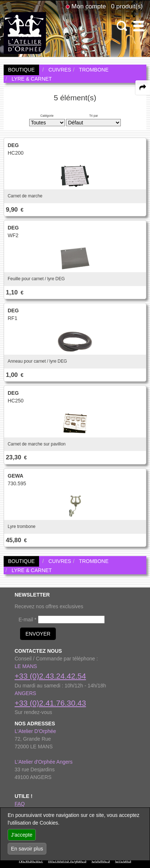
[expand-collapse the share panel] (143, 88)
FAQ (20, 804)
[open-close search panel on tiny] (122, 26)
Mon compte (89, 6)
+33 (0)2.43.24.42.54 (50, 676)
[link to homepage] (25, 32)
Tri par (93, 116)
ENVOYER (38, 634)
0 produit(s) (127, 6)
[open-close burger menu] (139, 26)
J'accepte (22, 835)
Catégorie (47, 116)
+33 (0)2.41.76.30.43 (50, 703)
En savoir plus (27, 849)
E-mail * (28, 620)
